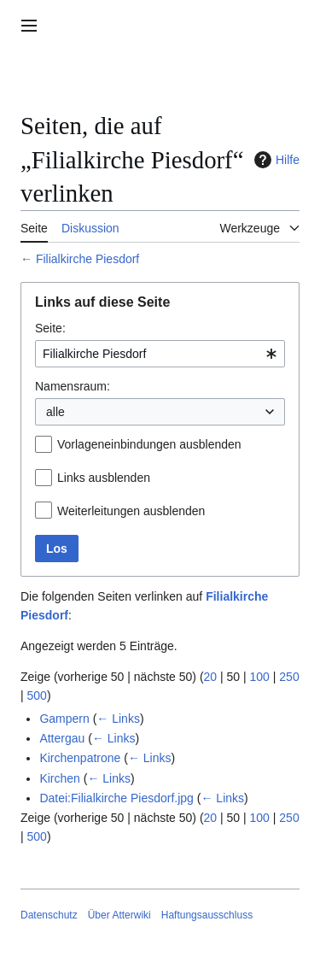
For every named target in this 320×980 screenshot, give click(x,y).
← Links (118, 719)
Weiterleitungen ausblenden (131, 511)
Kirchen (59, 778)
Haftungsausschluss (207, 915)
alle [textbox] (55, 412)
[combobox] (160, 354)
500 (37, 695)
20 (211, 677)
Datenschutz (49, 915)
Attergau (62, 738)
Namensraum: (73, 386)
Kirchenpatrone (80, 758)
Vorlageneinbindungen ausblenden (149, 444)
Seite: (50, 328)
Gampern (64, 719)
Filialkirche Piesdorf (87, 259)
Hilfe (275, 160)
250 (289, 677)
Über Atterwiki (119, 915)
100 (260, 677)
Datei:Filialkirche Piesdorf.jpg (116, 798)
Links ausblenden (104, 478)
